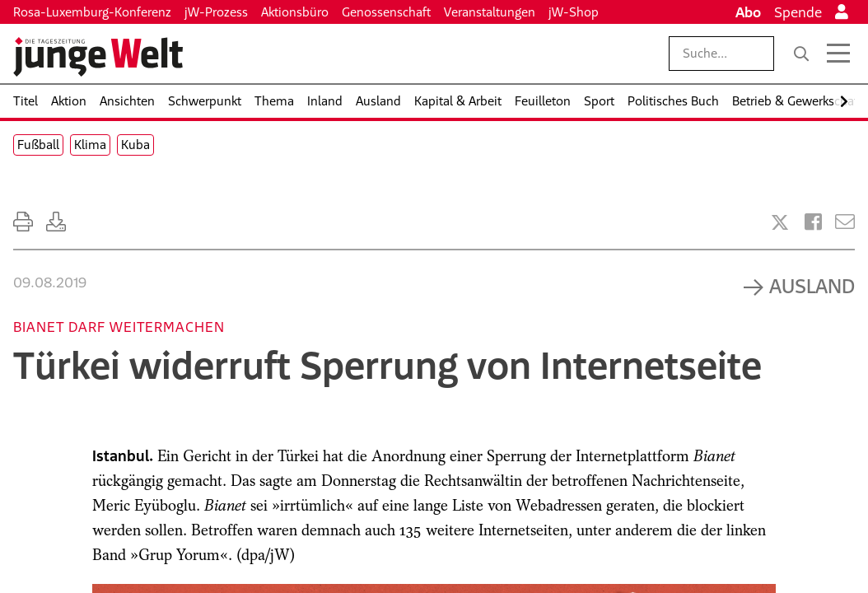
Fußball (38, 145)
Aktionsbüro (295, 12)
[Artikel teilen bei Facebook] (813, 222)
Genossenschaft (386, 12)
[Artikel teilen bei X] (780, 222)
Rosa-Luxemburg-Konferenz (92, 12)
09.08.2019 (50, 282)
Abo (748, 12)
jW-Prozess (216, 12)
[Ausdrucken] (23, 222)
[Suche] (801, 54)
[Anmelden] (842, 12)
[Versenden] (845, 222)
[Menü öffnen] (838, 54)
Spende (798, 12)
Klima (90, 145)
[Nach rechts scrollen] (844, 102)
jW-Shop (574, 12)
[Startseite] (98, 57)
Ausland (812, 286)
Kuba (135, 145)
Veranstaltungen (490, 12)
